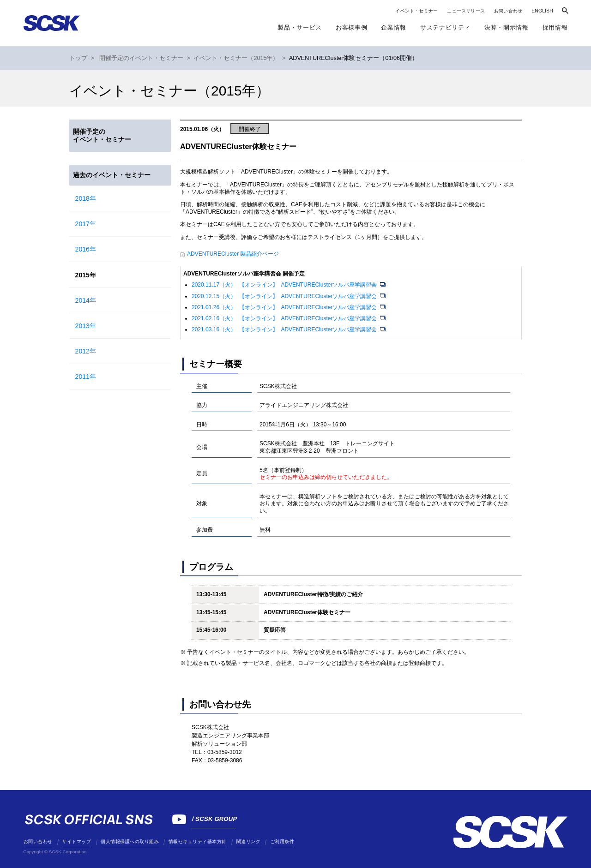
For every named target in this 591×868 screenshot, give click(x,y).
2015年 (86, 275)
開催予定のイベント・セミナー (141, 58)
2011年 (86, 377)
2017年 (86, 224)
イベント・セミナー (416, 11)
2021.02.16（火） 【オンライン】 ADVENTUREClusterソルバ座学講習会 (285, 318)
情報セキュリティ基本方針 (198, 841)
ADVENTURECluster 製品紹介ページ (233, 254)
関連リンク (249, 841)
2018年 (86, 198)
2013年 (86, 326)
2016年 (86, 249)
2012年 (86, 351)
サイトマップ (76, 841)
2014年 (86, 300)
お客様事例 (351, 27)
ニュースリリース (466, 11)
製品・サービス (300, 27)
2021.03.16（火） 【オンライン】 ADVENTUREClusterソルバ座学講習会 (285, 329)
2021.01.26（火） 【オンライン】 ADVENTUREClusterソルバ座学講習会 (285, 307)
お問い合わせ (508, 11)
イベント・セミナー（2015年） (236, 58)
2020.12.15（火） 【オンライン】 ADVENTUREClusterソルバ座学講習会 (285, 296)
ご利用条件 (282, 841)
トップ (78, 58)
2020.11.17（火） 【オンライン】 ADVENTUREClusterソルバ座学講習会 (285, 285)
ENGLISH (542, 11)
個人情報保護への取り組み (130, 841)
